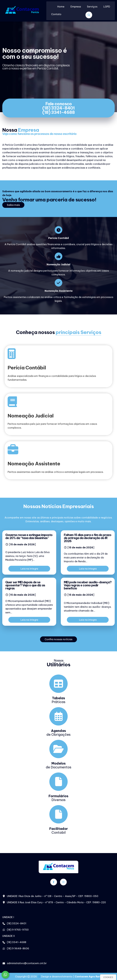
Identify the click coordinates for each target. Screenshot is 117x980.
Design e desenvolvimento (55, 976)
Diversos (58, 798)
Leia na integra (29, 569)
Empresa (76, 7)
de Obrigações (58, 733)
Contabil (59, 831)
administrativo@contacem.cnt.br (27, 963)
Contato (56, 14)
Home (61, 7)
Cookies (108, 977)
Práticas (58, 700)
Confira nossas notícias (58, 639)
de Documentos (59, 765)
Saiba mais (13, 205)
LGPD (107, 7)
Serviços (92, 7)
